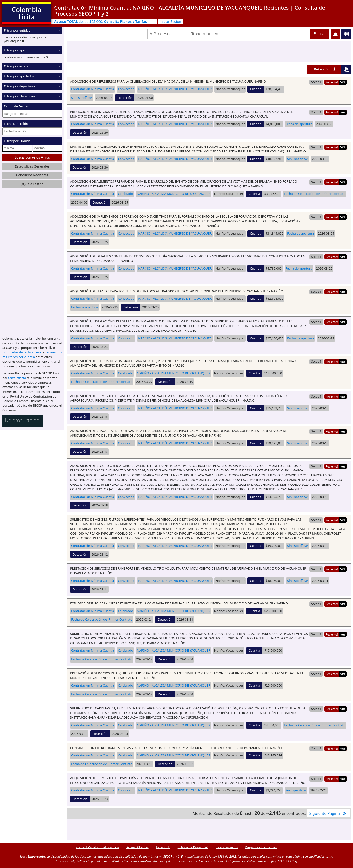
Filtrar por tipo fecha (19, 76)
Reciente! (332, 82)
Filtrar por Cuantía (17, 141)
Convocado (126, 89)
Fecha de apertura (299, 124)
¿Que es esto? (32, 184)
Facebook (163, 847)
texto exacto (17, 378)
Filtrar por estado (17, 66)
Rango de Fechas (16, 106)
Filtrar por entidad (17, 30)
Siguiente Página (328, 813)
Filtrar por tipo (14, 50)
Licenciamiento (227, 847)
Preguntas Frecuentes (261, 847)
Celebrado (125, 194)
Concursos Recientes (32, 175)
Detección (322, 69)
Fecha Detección (16, 124)
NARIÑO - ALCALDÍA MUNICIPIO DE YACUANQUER (175, 89)
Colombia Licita (26, 13)
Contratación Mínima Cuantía (93, 89)
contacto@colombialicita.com (98, 847)
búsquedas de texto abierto (22, 352)
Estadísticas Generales (32, 166)
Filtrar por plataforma (20, 96)
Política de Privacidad (193, 847)
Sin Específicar (82, 98)
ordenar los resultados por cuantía (32, 354)
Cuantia (256, 89)
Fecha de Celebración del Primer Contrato (315, 194)
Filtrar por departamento (22, 86)
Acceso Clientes (137, 847)
